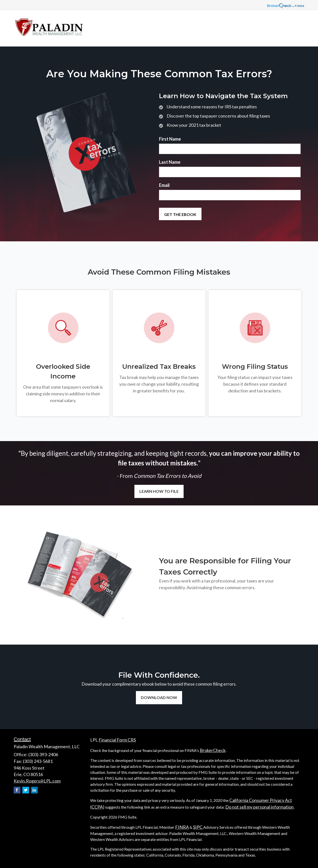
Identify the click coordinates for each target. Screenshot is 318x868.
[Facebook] (17, 790)
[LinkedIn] (34, 790)
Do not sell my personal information (259, 807)
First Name (170, 139)
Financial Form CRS (117, 740)
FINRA (182, 827)
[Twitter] (26, 790)
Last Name (170, 162)
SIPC (198, 827)
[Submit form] (180, 214)
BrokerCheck (213, 750)
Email (164, 185)
